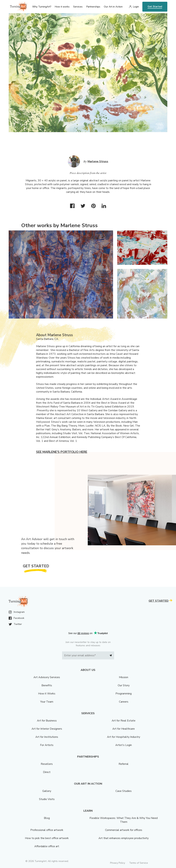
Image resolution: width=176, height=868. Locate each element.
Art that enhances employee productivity (124, 838)
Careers (124, 702)
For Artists (47, 745)
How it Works (47, 694)
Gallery (47, 791)
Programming (124, 694)
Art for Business (47, 721)
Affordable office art (47, 846)
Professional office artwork (47, 830)
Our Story (124, 685)
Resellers (47, 764)
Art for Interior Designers (47, 729)
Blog (47, 818)
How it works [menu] (62, 7)
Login (136, 7)
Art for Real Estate (124, 721)
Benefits (47, 685)
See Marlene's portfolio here (62, 452)
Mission (124, 677)
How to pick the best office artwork (47, 838)
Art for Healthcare (124, 729)
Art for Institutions (47, 737)
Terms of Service (139, 863)
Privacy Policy (118, 863)
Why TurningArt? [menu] (42, 7)
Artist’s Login (124, 745)
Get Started (155, 7)
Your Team (47, 702)
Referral (124, 764)
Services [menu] (78, 7)
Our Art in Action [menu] (113, 7)
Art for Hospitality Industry (124, 737)
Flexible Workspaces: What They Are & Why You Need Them (124, 820)
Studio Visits (47, 799)
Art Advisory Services (47, 677)
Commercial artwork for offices (124, 830)
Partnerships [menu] (93, 7)
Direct (47, 772)
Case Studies (124, 791)
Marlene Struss (98, 161)
